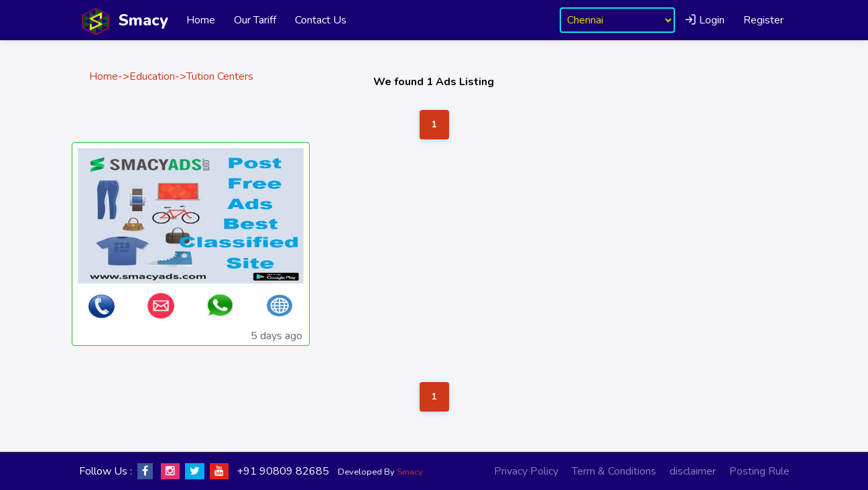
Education (152, 76)
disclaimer (693, 471)
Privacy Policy (526, 471)
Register (763, 20)
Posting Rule (759, 471)
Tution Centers (220, 76)
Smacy (410, 472)
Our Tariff (255, 20)
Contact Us (321, 20)
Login (704, 20)
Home (201, 20)
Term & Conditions (614, 471)
